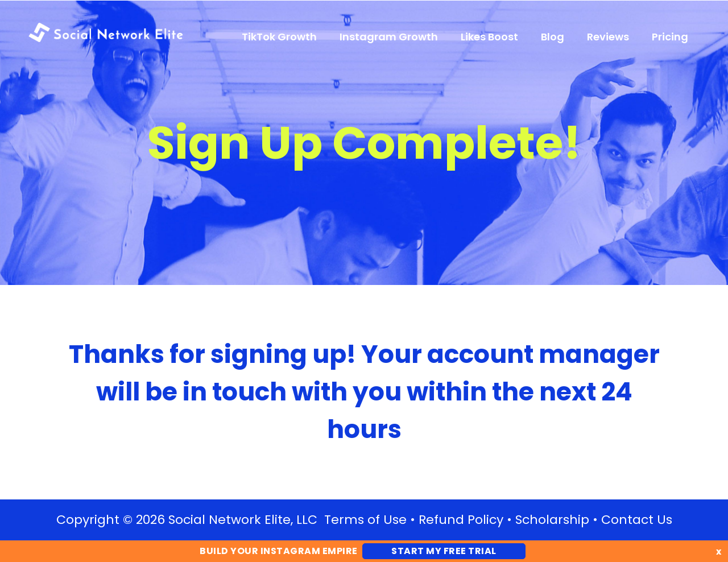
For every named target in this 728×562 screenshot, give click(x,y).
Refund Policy (461, 520)
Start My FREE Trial (444, 551)
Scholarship (552, 520)
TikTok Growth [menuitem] (279, 37)
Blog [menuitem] (553, 37)
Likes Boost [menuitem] (489, 37)
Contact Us (637, 520)
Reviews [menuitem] (608, 37)
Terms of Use (365, 520)
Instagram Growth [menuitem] (389, 37)
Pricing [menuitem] (670, 37)
